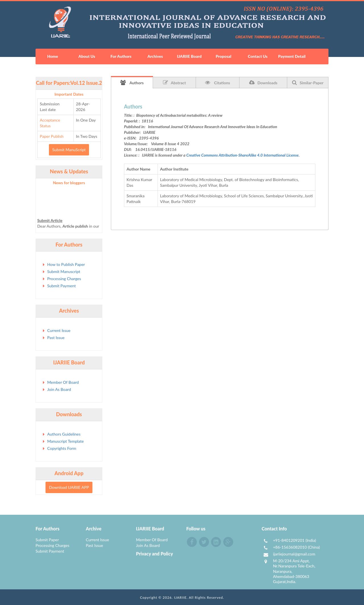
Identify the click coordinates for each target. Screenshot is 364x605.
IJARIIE (180, 597)
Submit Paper (47, 540)
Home (53, 56)
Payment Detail (292, 56)
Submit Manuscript (64, 271)
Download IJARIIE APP (69, 487)
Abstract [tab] (174, 83)
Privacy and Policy (154, 554)
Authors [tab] (132, 83)
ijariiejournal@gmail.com (294, 554)
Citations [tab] (218, 83)
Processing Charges (64, 279)
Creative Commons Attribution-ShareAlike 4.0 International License (242, 155)
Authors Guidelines (64, 434)
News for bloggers (69, 183)
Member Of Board (63, 382)
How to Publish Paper (66, 264)
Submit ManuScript (69, 150)
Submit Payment (61, 286)
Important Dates (69, 94)
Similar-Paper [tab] (308, 83)
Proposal (223, 56)
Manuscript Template (65, 441)
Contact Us (258, 56)
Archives (155, 56)
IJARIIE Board (189, 56)
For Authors (121, 56)
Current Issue (59, 330)
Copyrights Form (62, 448)
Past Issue (56, 338)
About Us (87, 56)
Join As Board (59, 389)
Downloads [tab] (263, 83)
